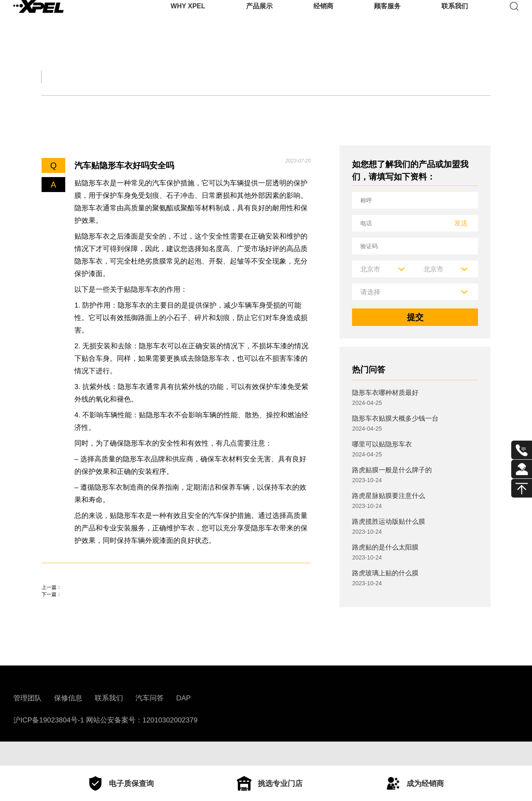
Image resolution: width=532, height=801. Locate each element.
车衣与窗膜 (187, 107)
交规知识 (111, 77)
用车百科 (391, 77)
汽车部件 (321, 77)
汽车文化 (251, 77)
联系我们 (455, 18)
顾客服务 (387, 18)
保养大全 (181, 77)
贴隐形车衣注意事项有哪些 (91, 599)
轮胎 (49, 107)
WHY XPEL (188, 18)
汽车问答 (150, 722)
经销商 (323, 18)
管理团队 (27, 722)
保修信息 (68, 722)
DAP (183, 722)
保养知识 (131, 107)
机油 (86, 107)
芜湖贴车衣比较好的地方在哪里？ (104, 623)
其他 (235, 107)
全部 (52, 77)
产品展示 (259, 18)
